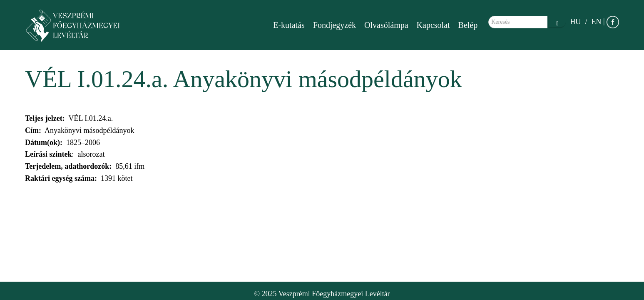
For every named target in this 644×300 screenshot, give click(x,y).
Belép (468, 25)
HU (575, 22)
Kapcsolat (433, 25)
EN (596, 22)
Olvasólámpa (386, 25)
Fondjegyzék (334, 25)
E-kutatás (289, 25)
